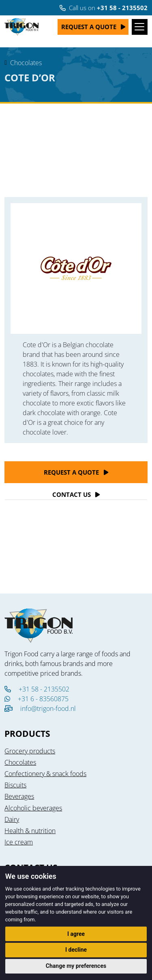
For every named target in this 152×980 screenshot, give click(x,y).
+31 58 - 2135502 (37, 689)
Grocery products (30, 751)
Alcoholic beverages (33, 808)
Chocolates (26, 63)
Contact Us (72, 494)
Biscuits (15, 785)
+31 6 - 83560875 (36, 699)
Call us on (104, 8)
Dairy (12, 819)
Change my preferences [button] (76, 966)
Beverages (19, 796)
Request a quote (89, 27)
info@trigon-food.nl (48, 708)
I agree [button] (76, 934)
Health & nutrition (30, 831)
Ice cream (19, 842)
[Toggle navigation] (140, 27)
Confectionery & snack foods (45, 774)
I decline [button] (76, 950)
